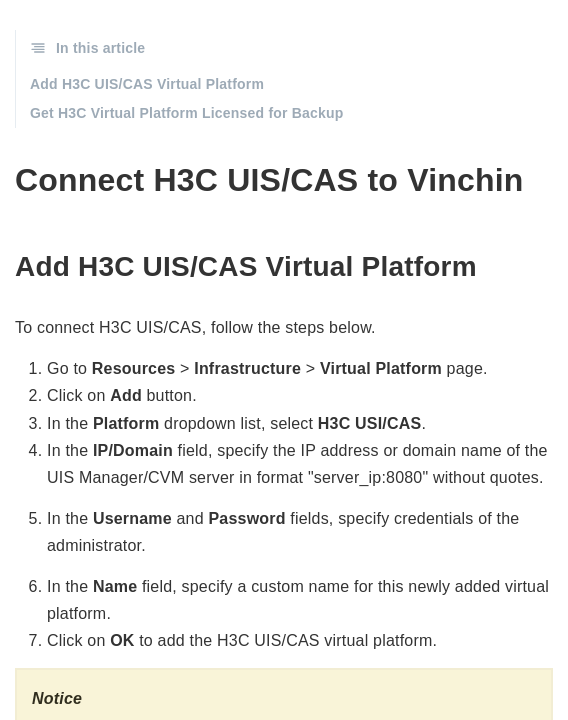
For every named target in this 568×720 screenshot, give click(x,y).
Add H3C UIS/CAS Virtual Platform (147, 84)
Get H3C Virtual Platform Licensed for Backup (187, 113)
